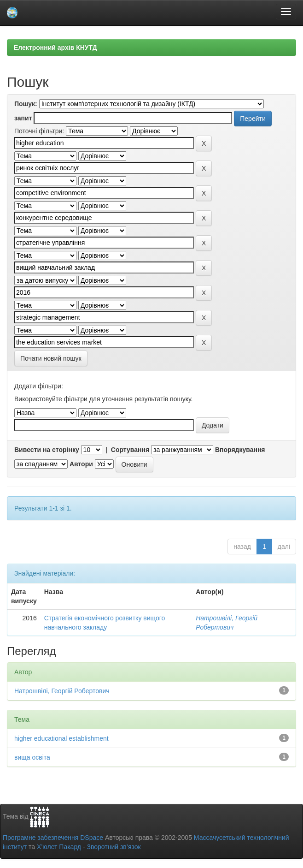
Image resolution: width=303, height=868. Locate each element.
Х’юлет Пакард (59, 847)
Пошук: (26, 104)
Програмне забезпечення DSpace (53, 838)
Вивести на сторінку (47, 450)
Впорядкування (240, 450)
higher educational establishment (61, 738)
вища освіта (32, 757)
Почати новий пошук (51, 358)
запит (23, 118)
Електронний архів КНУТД (55, 48)
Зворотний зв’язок (114, 847)
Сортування (130, 450)
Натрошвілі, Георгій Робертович (62, 691)
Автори (81, 464)
